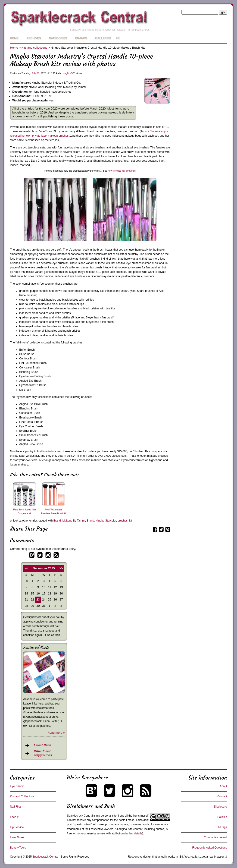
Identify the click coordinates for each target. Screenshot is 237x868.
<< (26, 568)
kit (131, 521)
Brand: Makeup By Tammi (69, 521)
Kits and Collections (22, 796)
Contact (222, 796)
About (223, 786)
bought (65, 73)
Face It (14, 817)
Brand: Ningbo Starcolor (101, 521)
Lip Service (17, 827)
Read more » (56, 733)
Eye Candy (17, 786)
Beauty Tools (18, 848)
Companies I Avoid (215, 837)
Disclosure (221, 807)
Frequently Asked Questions (210, 848)
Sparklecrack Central (80, 816)
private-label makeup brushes (50, 136)
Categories (58, 38)
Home (14, 38)
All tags (222, 827)
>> (61, 568)
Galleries (103, 38)
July (34, 73)
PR (118, 38)
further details (134, 833)
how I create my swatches (122, 171)
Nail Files (16, 807)
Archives (34, 38)
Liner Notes (17, 837)
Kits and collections (34, 48)
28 (38, 73)
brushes (123, 521)
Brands (81, 38)
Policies (222, 817)
